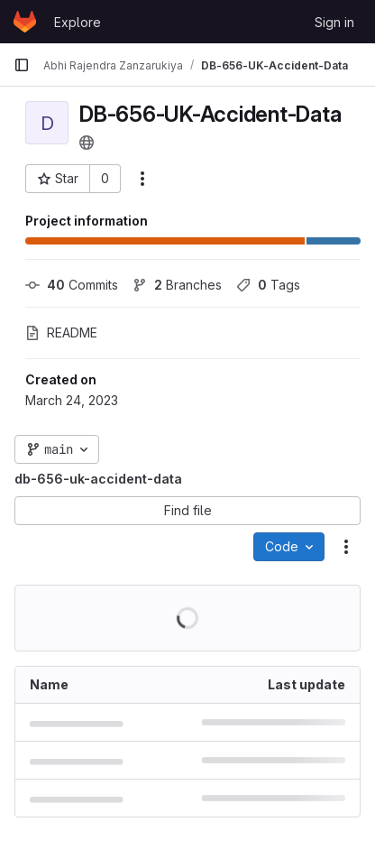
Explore (78, 22)
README (61, 332)
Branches (177, 285)
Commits (72, 285)
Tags (268, 285)
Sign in (334, 22)
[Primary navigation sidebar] (22, 65)
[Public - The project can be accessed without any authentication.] (87, 143)
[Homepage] (25, 22)
